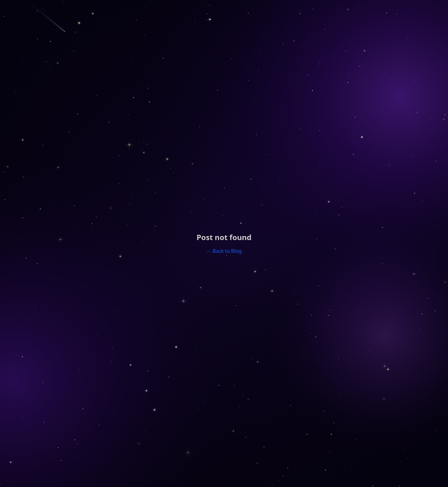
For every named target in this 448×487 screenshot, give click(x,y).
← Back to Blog (224, 251)
